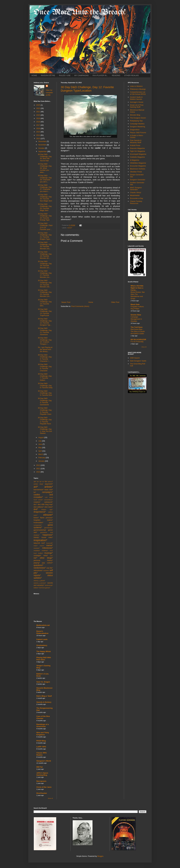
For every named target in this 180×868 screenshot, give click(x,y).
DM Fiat (40, 767)
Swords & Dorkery (44, 702)
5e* (46, 482)
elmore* (48, 515)
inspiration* (40, 540)
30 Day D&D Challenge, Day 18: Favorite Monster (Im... (45, 265)
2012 (38, 465)
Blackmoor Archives (138, 169)
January (42, 461)
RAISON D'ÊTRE (48, 75)
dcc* (35, 504)
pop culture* (47, 563)
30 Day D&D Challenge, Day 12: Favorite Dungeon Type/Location (87, 89)
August (41, 437)
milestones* (47, 548)
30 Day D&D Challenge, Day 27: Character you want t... (45, 188)
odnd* (46, 555)
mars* (36, 546)
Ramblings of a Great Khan (43, 725)
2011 (38, 469)
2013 (38, 138)
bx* (35, 492)
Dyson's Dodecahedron (42, 632)
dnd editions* (39, 507)
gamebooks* (49, 528)
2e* (38, 482)
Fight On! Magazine (137, 151)
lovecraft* (50, 543)
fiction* (36, 518)
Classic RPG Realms (41, 754)
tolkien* (36, 588)
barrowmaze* (39, 490)
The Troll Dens (137, 327)
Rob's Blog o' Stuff (44, 696)
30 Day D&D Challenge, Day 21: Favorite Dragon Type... (45, 236)
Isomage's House (137, 102)
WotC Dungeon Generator (136, 189)
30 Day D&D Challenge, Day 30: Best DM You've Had (45, 157)
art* (36, 487)
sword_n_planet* (39, 580)
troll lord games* (45, 588)
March (41, 454)
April (40, 451)
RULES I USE (65, 75)
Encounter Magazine (138, 166)
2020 (38, 115)
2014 (38, 135)
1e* (35, 482)
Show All (50, 798)
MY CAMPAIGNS (82, 75)
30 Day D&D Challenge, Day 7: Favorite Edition (45, 377)
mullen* (41, 553)
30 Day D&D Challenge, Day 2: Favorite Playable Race (45, 421)
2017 (38, 125)
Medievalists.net (43, 625)
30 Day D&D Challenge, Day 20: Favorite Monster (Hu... (45, 245)
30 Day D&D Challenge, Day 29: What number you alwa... (45, 168)
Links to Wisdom (136, 86)
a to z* (50, 482)
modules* (37, 550)
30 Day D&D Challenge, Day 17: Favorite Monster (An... (45, 274)
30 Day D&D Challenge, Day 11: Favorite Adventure (45, 331)
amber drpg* (38, 484)
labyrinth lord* (39, 543)
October (42, 148)
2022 (38, 108)
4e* (43, 482)
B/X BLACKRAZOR (138, 340)
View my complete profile (49, 92)
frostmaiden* (38, 523)
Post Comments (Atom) (80, 306)
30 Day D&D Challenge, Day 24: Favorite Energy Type (45, 217)
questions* (38, 565)
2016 (38, 128)
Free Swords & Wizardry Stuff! (136, 141)
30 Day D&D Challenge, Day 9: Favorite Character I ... (45, 358)
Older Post (115, 302)
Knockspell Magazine (138, 154)
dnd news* (49, 507)
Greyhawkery (42, 645)
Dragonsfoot (135, 130)
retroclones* (38, 570)
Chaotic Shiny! (136, 192)
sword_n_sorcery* (40, 583)
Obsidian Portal (136, 172)
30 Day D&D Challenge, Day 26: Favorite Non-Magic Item (45, 198)
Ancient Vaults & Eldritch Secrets (136, 98)
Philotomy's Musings (138, 89)
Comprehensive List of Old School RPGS (138, 93)
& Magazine (135, 160)
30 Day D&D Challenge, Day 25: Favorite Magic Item (45, 207)
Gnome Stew (136, 315)
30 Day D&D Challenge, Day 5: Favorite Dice (45, 393)
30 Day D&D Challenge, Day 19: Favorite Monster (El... (45, 255)
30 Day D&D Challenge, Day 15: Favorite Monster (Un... (45, 293)
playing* (37, 563)
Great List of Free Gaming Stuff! (137, 106)
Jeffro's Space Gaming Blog (42, 774)
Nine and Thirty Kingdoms (43, 734)
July (40, 441)
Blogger (100, 856)
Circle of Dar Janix (44, 787)
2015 (38, 132)
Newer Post (66, 302)
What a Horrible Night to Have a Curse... (137, 288)
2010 (38, 472)
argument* (49, 484)
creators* (37, 502)
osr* (35, 558)
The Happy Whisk (44, 651)
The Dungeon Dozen (138, 118)
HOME (34, 75)
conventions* (48, 500)
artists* (49, 487)
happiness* (48, 535)
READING (116, 75)
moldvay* (45, 550)
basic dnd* (49, 490)
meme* (70, 228)
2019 (38, 118)
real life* (50, 568)
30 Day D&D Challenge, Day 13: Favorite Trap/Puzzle (45, 312)
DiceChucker (42, 793)
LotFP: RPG (41, 747)
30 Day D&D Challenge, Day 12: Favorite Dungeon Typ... (45, 322)
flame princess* (46, 518)
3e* (41, 482)
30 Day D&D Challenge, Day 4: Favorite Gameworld (45, 402)
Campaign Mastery (137, 124)
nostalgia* (37, 555)
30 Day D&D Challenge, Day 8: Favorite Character (45, 368)
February (42, 458)
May (40, 447)
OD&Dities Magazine (138, 163)
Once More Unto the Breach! (80, 12)
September (43, 151)
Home (91, 302)
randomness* (40, 568)
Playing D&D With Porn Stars (44, 659)
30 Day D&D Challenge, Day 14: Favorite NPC (45, 303)
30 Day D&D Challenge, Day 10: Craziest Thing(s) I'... (45, 341)
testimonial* (49, 585)
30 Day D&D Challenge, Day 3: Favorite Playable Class (45, 411)
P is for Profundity (137, 342)
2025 (38, 105)
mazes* (42, 546)
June (40, 444)
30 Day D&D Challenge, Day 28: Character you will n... (45, 179)
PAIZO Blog (41, 741)
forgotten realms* (43, 520)
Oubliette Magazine (137, 157)
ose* (51, 556)
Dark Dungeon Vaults (138, 361)
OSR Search (135, 358)
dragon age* (47, 509)
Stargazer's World (44, 761)
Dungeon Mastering (137, 127)
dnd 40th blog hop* (45, 504)
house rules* (47, 537)
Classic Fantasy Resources (136, 202)
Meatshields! (135, 195)
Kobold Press (135, 145)
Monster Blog (135, 115)
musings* (49, 553)
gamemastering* (40, 530)
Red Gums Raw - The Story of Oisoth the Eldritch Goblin (138, 332)
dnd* (36, 509)
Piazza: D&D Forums (138, 133)
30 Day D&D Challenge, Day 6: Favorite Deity (45, 385)
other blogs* (46, 558)
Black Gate (135, 304)
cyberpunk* (49, 502)
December (43, 141)
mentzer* (37, 548)
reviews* (46, 570)
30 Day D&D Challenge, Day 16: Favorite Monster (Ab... (45, 284)
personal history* (43, 560)
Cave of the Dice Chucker (43, 717)
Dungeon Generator (138, 180)
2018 (38, 122)
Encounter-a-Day (136, 198)
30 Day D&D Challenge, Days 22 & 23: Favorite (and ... (45, 226)
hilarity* (36, 537)
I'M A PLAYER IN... (100, 75)
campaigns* (47, 492)
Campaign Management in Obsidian (136, 319)
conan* (40, 500)
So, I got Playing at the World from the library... (45, 349)
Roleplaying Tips (136, 121)
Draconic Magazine (137, 148)
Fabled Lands (42, 639)
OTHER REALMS (131, 75)
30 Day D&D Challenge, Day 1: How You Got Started (45, 430)
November (43, 145)
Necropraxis (41, 781)
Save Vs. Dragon (43, 682)
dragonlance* (40, 512)
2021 (38, 112)
